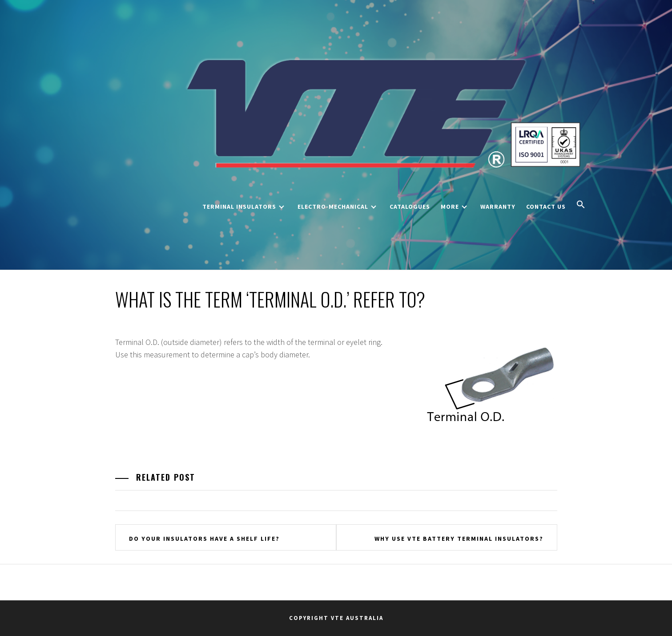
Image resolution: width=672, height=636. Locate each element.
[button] (581, 205)
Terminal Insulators (243, 207)
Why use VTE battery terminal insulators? (459, 539)
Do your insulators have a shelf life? (204, 539)
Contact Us (546, 207)
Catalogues (410, 207)
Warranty (498, 207)
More (454, 207)
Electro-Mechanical (337, 207)
